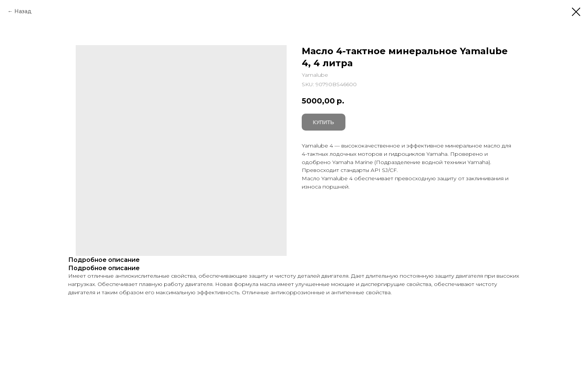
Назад (23, 11)
